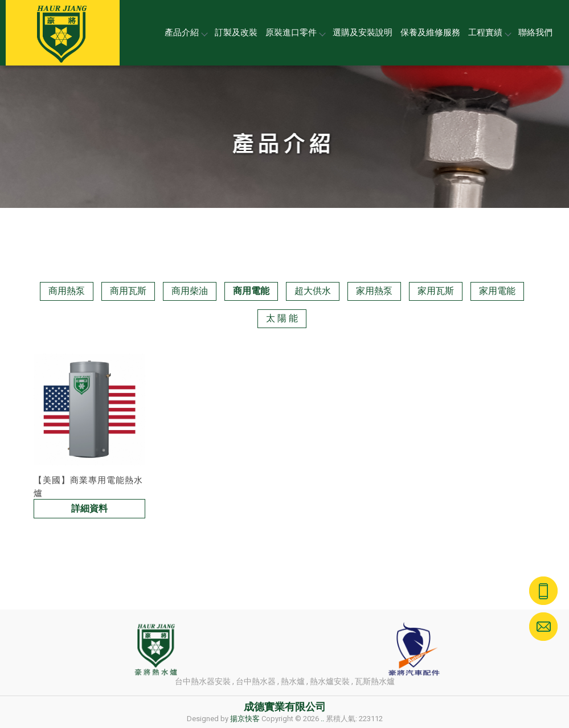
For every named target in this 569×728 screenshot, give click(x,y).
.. (322, 719)
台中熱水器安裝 (203, 681)
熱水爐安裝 (330, 681)
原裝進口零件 (295, 32)
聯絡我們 (535, 32)
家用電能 (497, 291)
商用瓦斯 (128, 291)
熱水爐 (293, 681)
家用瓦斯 (436, 291)
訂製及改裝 (236, 32)
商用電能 (251, 291)
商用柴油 (190, 291)
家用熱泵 (374, 291)
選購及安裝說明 (363, 32)
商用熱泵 (67, 291)
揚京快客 (245, 719)
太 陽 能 (282, 318)
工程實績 (489, 32)
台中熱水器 (256, 681)
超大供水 (313, 291)
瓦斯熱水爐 (375, 681)
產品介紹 (186, 32)
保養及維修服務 (430, 32)
